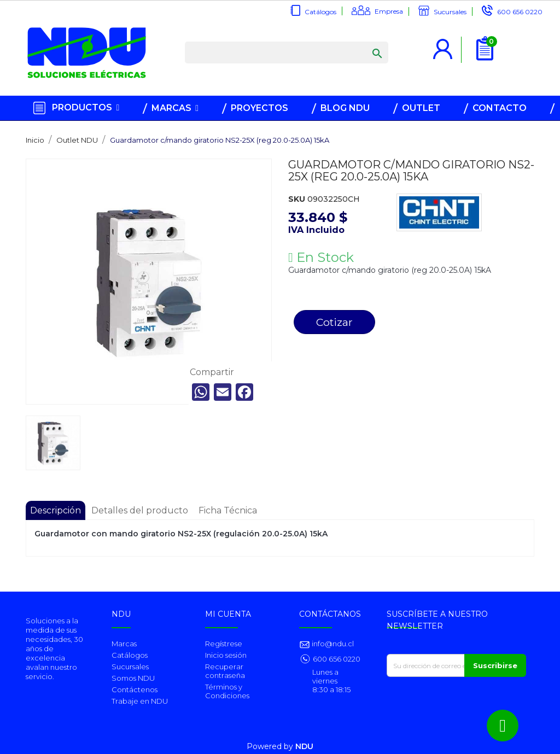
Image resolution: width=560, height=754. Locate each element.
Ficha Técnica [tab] (228, 510)
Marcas (124, 644)
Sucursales (450, 12)
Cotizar (334, 322)
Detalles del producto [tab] (140, 510)
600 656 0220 (520, 12)
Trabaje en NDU (140, 701)
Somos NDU (133, 678)
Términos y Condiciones (227, 691)
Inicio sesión (226, 655)
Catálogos (320, 12)
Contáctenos (135, 689)
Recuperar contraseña (225, 671)
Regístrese (224, 644)
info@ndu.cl (332, 644)
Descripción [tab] (56, 510)
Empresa (389, 11)
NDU (304, 746)
